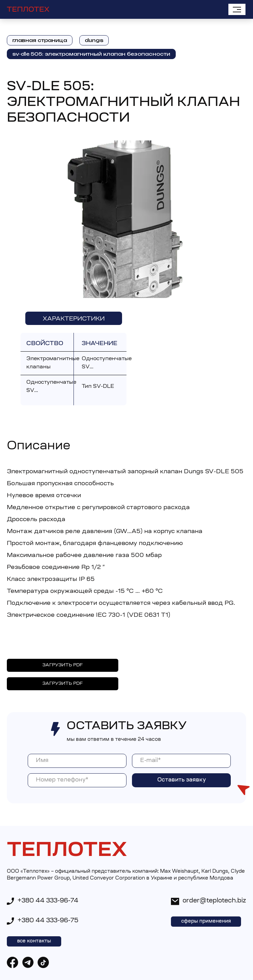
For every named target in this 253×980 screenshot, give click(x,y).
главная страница (40, 40)
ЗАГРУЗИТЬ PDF (63, 665)
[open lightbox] (126, 219)
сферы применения (206, 922)
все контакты (34, 941)
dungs (94, 40)
